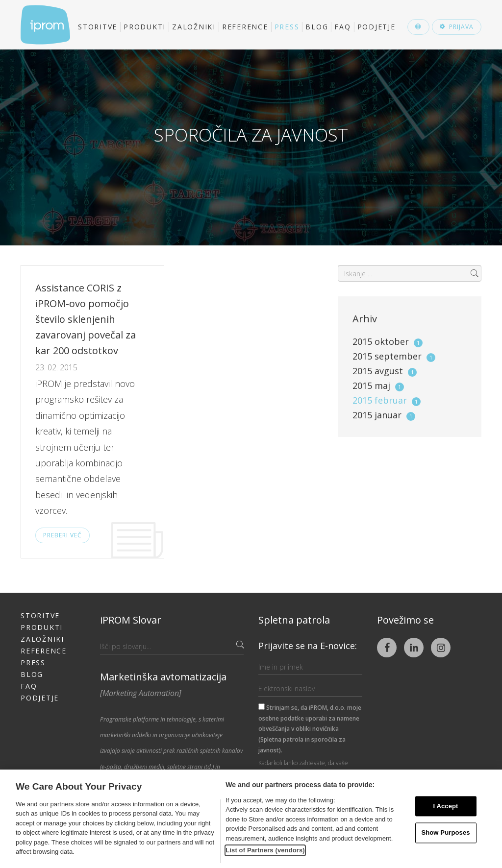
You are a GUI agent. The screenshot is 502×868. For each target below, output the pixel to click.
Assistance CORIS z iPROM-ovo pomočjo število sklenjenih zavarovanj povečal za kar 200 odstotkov (86, 319)
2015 (388, 341)
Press (287, 27)
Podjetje (376, 27)
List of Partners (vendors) (265, 850)
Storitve (98, 27)
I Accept (445, 806)
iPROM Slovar (131, 620)
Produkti (145, 27)
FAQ (342, 27)
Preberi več (63, 535)
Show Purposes (445, 833)
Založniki (194, 27)
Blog (317, 27)
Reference (245, 27)
